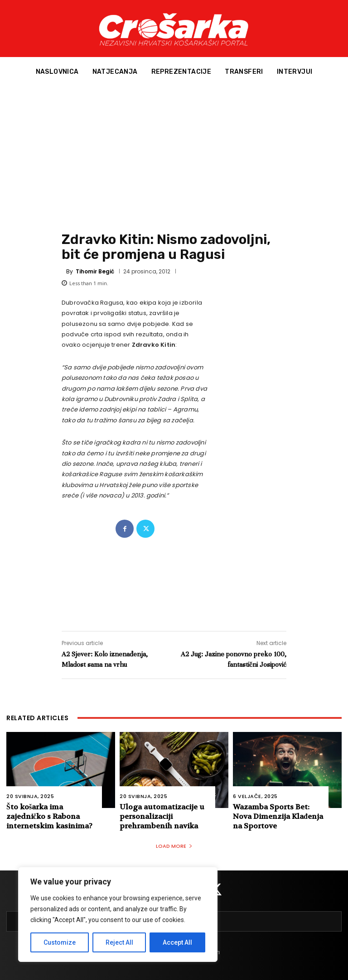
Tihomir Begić (95, 272)
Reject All (119, 942)
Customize (60, 942)
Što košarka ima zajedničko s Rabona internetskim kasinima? (49, 816)
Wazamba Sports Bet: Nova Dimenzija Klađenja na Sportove (278, 816)
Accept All (177, 942)
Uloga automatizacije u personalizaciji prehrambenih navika (162, 816)
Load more (174, 846)
